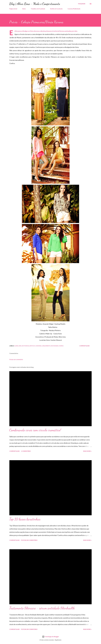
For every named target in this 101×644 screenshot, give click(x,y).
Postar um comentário (16, 359)
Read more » (87, 451)
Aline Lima (18, 346)
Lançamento (46, 346)
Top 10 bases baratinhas (25, 519)
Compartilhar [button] (84, 346)
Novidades (55, 346)
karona (39, 346)
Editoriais (25, 346)
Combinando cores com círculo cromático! (35, 430)
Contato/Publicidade (74, 9)
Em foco (32, 346)
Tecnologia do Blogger (50, 637)
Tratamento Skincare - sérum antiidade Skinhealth (42, 608)
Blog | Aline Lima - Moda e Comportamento (35, 4)
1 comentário (26, 451)
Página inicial (13, 9)
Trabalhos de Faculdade (38, 9)
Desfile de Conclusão (56, 9)
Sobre (24, 9)
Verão (61, 346)
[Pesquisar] (82, 4)
